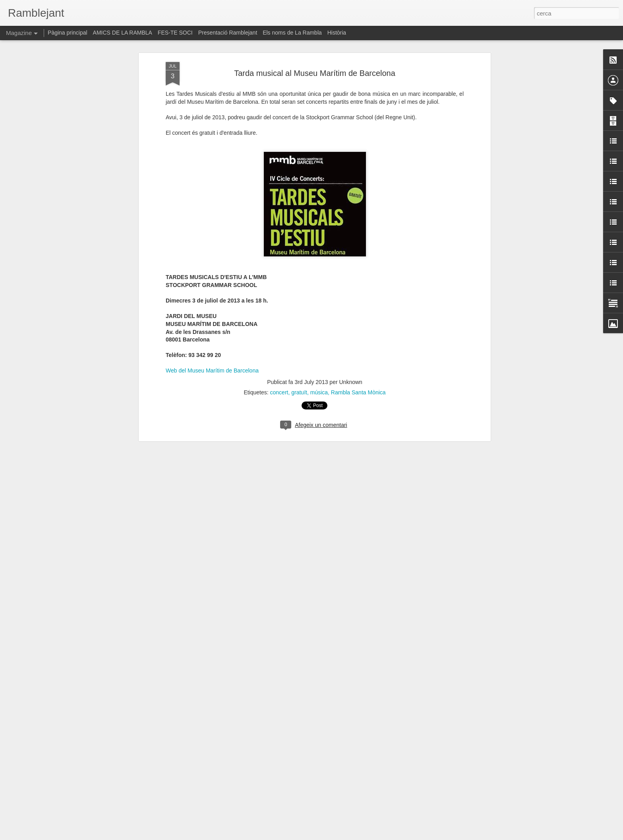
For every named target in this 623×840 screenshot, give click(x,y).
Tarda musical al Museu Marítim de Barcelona (315, 61)
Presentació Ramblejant (228, 33)
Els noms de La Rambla (292, 33)
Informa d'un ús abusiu (379, 836)
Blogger (347, 836)
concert (279, 380)
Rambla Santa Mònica (358, 380)
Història (337, 33)
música (319, 380)
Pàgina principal (68, 33)
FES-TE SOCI (175, 33)
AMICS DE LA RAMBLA (123, 33)
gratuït (299, 380)
